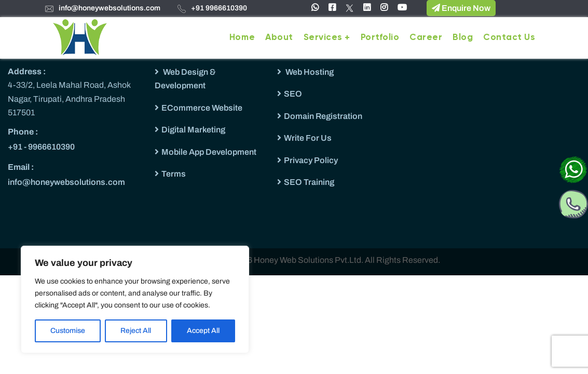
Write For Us (308, 138)
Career (426, 38)
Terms (174, 174)
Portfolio (380, 38)
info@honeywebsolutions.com (110, 8)
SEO (293, 94)
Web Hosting (309, 72)
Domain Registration (323, 116)
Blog (463, 38)
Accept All (203, 331)
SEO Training (309, 182)
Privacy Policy (311, 160)
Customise (68, 331)
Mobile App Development (209, 152)
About (279, 38)
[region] (135, 299)
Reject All (136, 331)
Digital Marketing (193, 130)
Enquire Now (461, 8)
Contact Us (509, 38)
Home (242, 38)
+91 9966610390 (219, 8)
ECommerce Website (202, 108)
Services (323, 38)
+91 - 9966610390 (41, 147)
